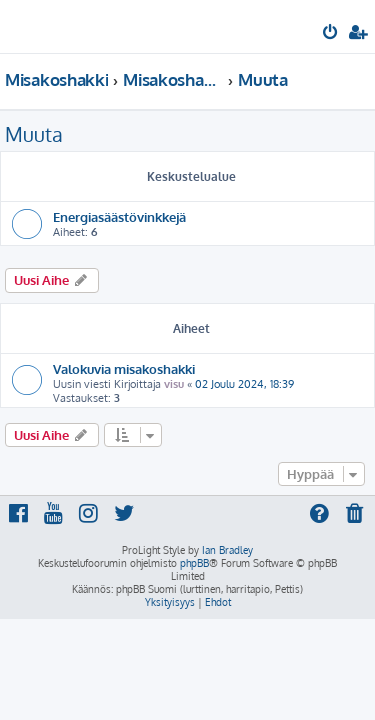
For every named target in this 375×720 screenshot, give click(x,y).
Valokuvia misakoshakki (124, 368)
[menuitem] (331, 34)
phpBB (194, 563)
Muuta (34, 134)
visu (174, 384)
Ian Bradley (227, 550)
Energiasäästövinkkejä (119, 216)
